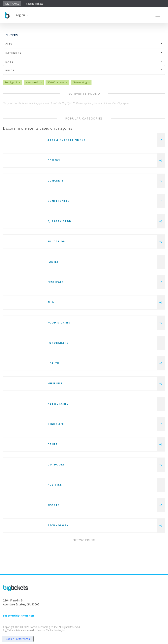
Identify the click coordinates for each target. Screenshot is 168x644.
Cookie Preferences (18, 639)
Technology (58, 525)
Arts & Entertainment (67, 140)
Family (53, 262)
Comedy (54, 160)
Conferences (59, 201)
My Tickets (12, 3)
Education (57, 241)
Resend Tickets (35, 4)
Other (53, 444)
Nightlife (56, 424)
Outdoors (56, 465)
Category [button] (84, 53)
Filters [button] (13, 35)
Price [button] (84, 70)
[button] (22, 15)
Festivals (56, 282)
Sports (53, 505)
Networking (58, 404)
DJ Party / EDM (60, 221)
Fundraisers (58, 343)
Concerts (56, 181)
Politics (55, 485)
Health (53, 363)
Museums (55, 383)
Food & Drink (59, 323)
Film (51, 302)
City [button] (84, 44)
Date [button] (84, 62)
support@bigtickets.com (19, 616)
